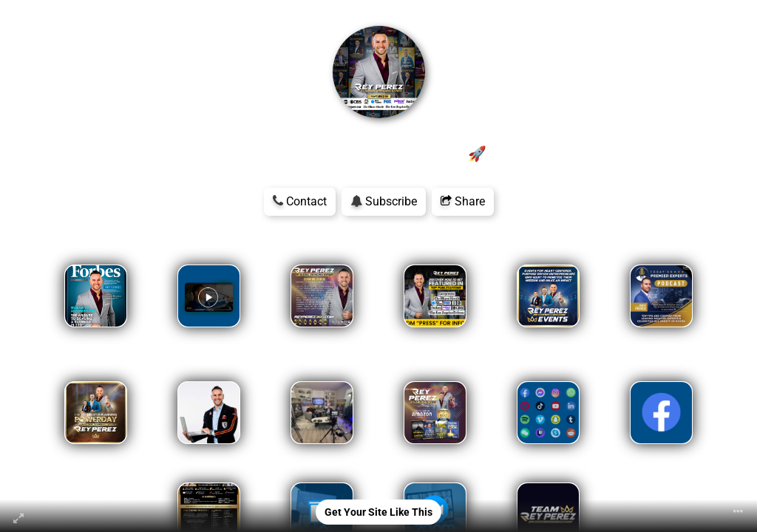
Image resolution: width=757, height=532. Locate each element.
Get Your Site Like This (378, 512)
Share (463, 201)
